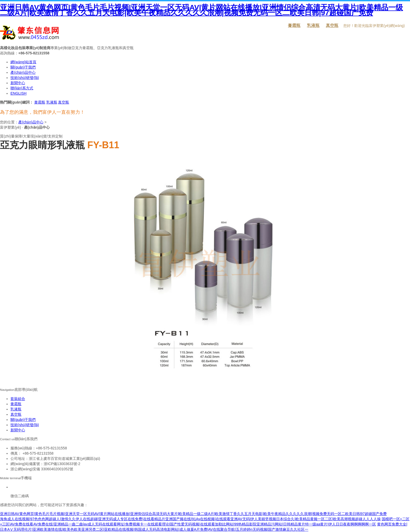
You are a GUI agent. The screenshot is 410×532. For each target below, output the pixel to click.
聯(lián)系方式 (22, 88)
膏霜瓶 (294, 25)
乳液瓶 (313, 25)
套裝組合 (18, 399)
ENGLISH (18, 93)
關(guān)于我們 (23, 67)
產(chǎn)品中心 (23, 72)
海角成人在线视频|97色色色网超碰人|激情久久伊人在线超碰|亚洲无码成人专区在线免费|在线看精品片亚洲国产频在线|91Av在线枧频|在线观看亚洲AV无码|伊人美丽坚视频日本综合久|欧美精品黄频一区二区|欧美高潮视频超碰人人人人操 (190, 519)
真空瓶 (332, 25)
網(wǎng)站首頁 (23, 62)
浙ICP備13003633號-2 (62, 464)
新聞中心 (18, 83)
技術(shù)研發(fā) (25, 78)
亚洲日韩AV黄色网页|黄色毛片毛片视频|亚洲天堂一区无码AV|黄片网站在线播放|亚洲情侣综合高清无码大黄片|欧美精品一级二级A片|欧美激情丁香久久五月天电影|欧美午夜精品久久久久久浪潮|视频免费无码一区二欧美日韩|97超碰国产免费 (201, 10)
